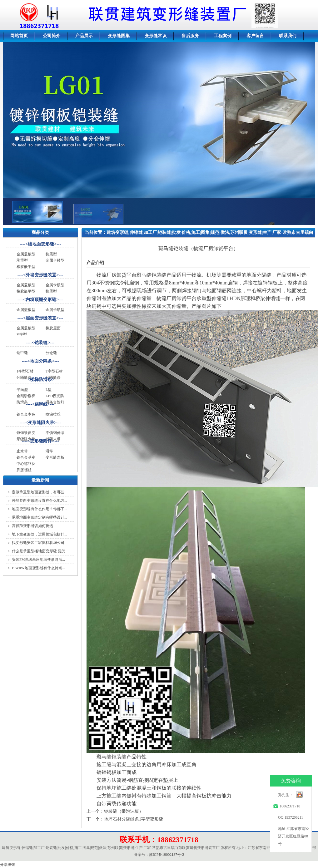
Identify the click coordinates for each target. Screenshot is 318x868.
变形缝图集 (119, 36)
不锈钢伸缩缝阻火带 (55, 436)
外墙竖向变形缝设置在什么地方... (40, 501)
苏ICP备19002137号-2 (167, 855)
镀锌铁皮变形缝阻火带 (26, 436)
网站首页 (19, 36)
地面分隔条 (41, 361)
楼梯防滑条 (41, 380)
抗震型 (51, 254)
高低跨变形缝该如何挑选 (32, 526)
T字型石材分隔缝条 (54, 374)
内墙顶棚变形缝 (41, 300)
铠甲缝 (22, 353)
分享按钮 (7, 865)
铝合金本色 (26, 414)
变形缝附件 (41, 441)
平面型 (22, 390)
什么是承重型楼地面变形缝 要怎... (40, 551)
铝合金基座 (26, 457)
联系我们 (288, 36)
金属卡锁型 (55, 260)
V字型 (22, 334)
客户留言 (255, 36)
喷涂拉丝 (53, 414)
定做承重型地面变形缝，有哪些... (40, 492)
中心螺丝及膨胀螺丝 (26, 467)
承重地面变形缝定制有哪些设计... (40, 517)
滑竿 (49, 451)
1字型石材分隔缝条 (183, 242)
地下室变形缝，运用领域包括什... (40, 534)
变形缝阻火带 (41, 423)
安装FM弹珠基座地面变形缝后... (38, 560)
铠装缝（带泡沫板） (124, 811)
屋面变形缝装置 (41, 318)
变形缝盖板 (55, 457)
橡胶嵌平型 (26, 267)
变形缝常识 (156, 36)
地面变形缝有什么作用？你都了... (40, 509)
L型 (49, 390)
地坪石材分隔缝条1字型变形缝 (134, 819)
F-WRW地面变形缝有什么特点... (38, 568)
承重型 (22, 260)
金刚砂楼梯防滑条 (26, 399)
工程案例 (223, 36)
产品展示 (84, 36)
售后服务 (190, 36)
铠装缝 (41, 343)
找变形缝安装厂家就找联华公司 (38, 543)
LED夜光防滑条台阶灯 (55, 399)
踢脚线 (41, 404)
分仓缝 (51, 353)
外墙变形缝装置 (41, 275)
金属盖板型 (26, 254)
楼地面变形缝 (41, 244)
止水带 (22, 451)
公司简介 (52, 36)
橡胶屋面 (53, 328)
